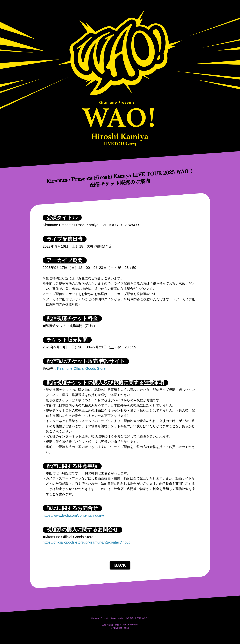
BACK (120, 565)
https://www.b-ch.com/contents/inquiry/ (73, 516)
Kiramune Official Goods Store (81, 369)
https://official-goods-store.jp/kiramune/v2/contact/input (86, 542)
